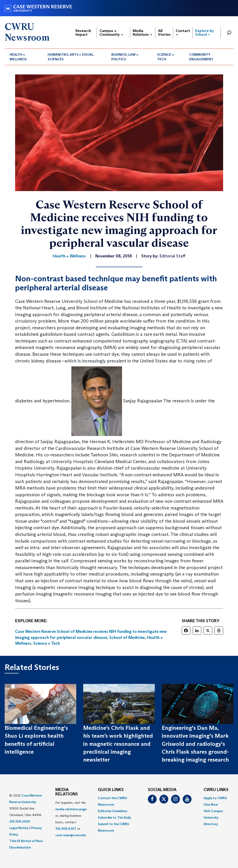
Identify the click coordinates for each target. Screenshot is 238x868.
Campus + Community (111, 33)
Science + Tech (166, 57)
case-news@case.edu (71, 835)
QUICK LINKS (111, 790)
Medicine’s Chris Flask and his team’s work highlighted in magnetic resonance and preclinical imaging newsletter (118, 744)
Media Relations (142, 33)
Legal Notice (19, 828)
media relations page (71, 809)
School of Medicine (127, 637)
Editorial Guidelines (113, 811)
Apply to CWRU (215, 798)
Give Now (211, 804)
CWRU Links (216, 790)
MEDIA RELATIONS (67, 792)
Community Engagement (201, 57)
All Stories (164, 33)
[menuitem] (24, 57)
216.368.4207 (66, 829)
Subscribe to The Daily (114, 817)
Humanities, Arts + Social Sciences (71, 57)
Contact (183, 32)
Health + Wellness (18, 57)
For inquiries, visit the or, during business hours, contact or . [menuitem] (71, 819)
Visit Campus (213, 811)
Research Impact (83, 33)
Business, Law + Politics (125, 57)
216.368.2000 (20, 821)
